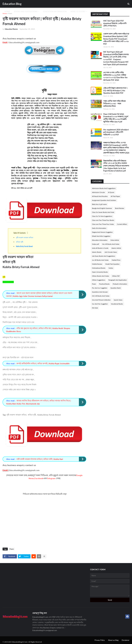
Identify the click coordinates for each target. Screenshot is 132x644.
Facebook (39, 478)
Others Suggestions (99, 280)
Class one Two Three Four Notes (103, 224)
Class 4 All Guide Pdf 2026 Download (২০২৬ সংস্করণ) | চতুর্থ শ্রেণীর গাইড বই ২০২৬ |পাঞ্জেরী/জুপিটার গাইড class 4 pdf (116, 118)
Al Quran (111, 192)
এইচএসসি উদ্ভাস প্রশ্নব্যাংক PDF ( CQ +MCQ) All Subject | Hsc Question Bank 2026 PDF (115, 90)
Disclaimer (126, 640)
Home (5, 13)
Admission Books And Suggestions (104, 188)
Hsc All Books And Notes (111, 244)
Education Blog (12, 4)
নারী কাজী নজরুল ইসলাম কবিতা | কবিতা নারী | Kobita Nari (40, 459)
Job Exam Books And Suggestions (104, 256)
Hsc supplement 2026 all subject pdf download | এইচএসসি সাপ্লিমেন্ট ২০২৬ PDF (116, 132)
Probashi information (120, 284)
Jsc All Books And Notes (100, 260)
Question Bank (116, 288)
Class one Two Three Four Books (103, 220)
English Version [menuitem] (99, 12)
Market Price (116, 260)
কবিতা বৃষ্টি (20, 242)
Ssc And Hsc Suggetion (100, 304)
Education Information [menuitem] (55, 12)
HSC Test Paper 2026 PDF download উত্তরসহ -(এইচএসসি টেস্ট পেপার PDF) (115, 23)
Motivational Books (99, 268)
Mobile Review (97, 264)
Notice (111, 268)
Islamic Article (116, 248)
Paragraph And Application (118, 280)
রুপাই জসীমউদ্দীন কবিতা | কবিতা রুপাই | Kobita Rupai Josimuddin (43, 363)
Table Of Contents (20, 233)
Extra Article (115, 240)
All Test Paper (115, 196)
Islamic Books (97, 252)
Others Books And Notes (100, 276)
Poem (10, 13)
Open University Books (100, 272)
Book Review (120, 208)
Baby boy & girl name (99, 204)
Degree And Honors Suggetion (102, 232)
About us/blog (113, 640)
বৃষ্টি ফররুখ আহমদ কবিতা (25, 237)
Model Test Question (112, 264)
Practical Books (104, 284)
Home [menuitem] (7, 12)
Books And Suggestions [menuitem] (26, 12)
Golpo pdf (96, 244)
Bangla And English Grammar (102, 208)
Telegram (51, 478)
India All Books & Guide (100, 248)
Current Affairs (122, 224)
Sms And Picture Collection (101, 300)
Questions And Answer (100, 292)
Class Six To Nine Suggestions (102, 216)
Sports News (118, 300)
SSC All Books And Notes (101, 296)
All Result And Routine (100, 196)
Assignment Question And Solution (104, 200)
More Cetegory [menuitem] (78, 12)
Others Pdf (116, 276)
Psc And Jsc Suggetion (100, 288)
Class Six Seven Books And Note (103, 212)
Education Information (100, 240)
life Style (95, 308)
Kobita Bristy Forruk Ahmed (24, 246)
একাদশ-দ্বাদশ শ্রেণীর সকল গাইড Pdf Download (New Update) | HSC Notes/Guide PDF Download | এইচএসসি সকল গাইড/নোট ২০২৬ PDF (116, 39)
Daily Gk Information (99, 228)
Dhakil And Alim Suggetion (101, 236)
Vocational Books (117, 304)
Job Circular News (111, 252)
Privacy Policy (100, 640)
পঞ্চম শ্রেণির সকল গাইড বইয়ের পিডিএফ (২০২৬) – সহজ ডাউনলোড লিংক (114, 103)
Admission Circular (98, 192)
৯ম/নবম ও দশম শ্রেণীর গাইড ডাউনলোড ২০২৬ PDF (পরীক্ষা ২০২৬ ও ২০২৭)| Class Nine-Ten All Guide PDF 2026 (115, 76)
